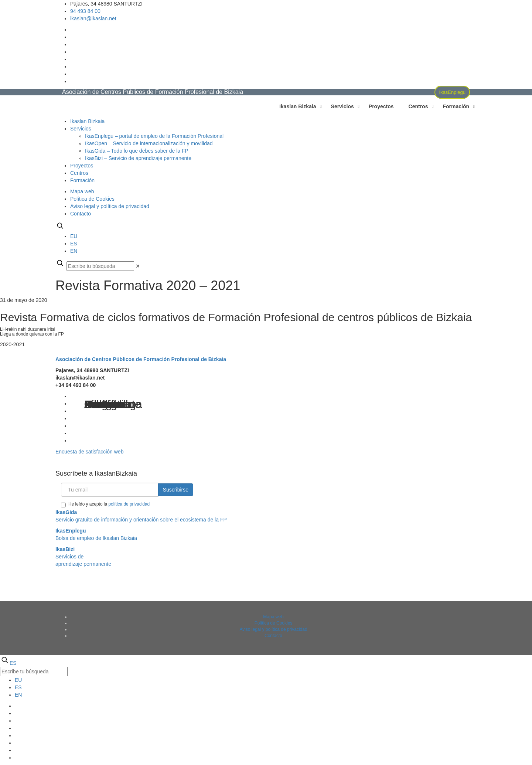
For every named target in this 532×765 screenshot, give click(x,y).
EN (74, 251)
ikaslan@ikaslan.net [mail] (93, 18)
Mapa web (82, 191)
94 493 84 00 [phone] (85, 11)
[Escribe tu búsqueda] (100, 266)
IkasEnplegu (452, 92)
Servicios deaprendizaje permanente (83, 557)
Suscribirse (176, 490)
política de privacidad (129, 504)
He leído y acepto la (105, 504)
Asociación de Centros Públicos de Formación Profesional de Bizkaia (141, 359)
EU (74, 236)
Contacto (81, 214)
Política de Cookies (92, 199)
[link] (138, 266)
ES (74, 244)
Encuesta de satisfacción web (89, 452)
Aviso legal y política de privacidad (110, 206)
